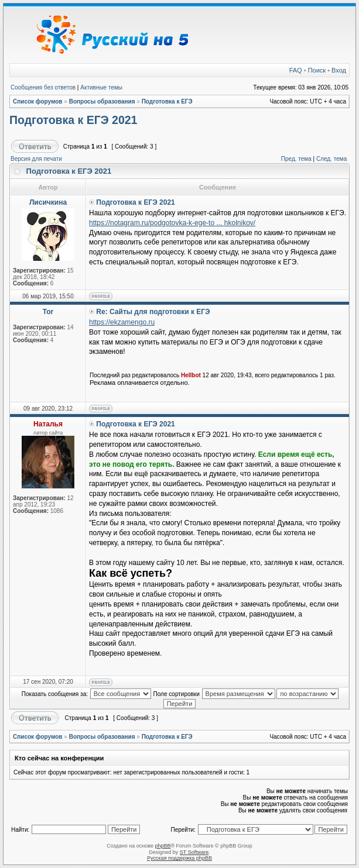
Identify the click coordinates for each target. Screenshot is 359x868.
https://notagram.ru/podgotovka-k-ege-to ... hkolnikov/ (172, 223)
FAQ (296, 70)
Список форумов (38, 101)
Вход (339, 70)
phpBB (163, 846)
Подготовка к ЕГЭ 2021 (73, 120)
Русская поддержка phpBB (179, 858)
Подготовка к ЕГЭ (167, 101)
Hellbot (191, 375)
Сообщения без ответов (43, 87)
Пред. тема (296, 159)
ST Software (194, 852)
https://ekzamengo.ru (122, 322)
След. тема (331, 159)
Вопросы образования (102, 101)
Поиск (317, 70)
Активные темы (101, 87)
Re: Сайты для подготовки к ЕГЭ (153, 312)
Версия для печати (36, 159)
